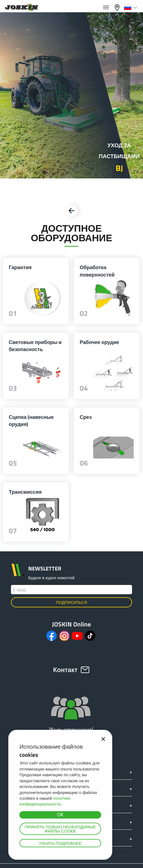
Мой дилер (118, 8)
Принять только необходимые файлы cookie (60, 829)
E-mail (20, 590)
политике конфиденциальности (45, 801)
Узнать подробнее (60, 843)
